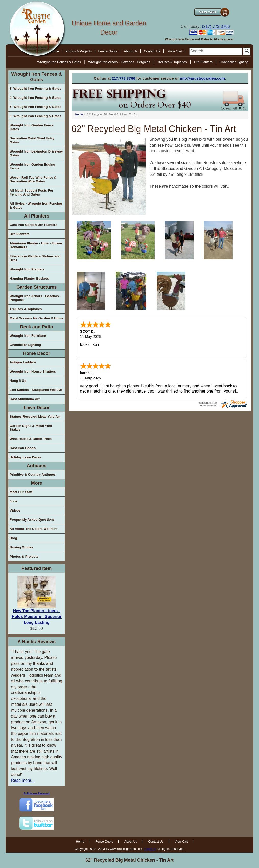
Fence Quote (108, 51)
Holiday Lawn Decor (26, 457)
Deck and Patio (37, 327)
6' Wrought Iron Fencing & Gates (35, 116)
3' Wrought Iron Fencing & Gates (35, 88)
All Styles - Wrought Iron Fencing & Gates (36, 205)
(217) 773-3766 (216, 26)
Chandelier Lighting (234, 62)
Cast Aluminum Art (25, 399)
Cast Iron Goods (23, 448)
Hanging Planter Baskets (29, 279)
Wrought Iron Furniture (28, 336)
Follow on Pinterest (37, 793)
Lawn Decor (37, 408)
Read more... (23, 780)
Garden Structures (37, 287)
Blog (13, 538)
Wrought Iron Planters (27, 269)
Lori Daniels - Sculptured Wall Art (36, 390)
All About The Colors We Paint (34, 529)
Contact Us (152, 51)
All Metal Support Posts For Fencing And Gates (31, 192)
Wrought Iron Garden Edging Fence (32, 166)
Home (79, 114)
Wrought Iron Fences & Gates (59, 62)
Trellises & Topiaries (172, 62)
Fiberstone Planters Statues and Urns (35, 258)
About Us (131, 51)
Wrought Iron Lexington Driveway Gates (36, 153)
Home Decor (37, 353)
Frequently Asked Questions (32, 520)
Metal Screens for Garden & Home (37, 318)
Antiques (37, 466)
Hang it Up (18, 381)
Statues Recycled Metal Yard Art (35, 416)
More (37, 483)
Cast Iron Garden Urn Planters (33, 225)
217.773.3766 (124, 78)
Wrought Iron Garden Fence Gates (32, 127)
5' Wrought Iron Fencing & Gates (35, 107)
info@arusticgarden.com (202, 78)
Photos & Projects (79, 51)
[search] (216, 51)
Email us (150, 849)
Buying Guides (21, 547)
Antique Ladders (23, 362)
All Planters (37, 216)
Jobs (14, 501)
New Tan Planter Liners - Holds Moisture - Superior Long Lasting (37, 617)
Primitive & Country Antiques (33, 475)
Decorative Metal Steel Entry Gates (32, 140)
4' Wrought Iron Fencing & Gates (35, 98)
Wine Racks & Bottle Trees (31, 439)
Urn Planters (203, 62)
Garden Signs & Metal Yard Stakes (31, 428)
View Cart (175, 51)
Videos (15, 510)
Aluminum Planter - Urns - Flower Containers (36, 245)
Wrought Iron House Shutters (33, 371)
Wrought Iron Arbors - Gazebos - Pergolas (119, 62)
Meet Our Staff (21, 492)
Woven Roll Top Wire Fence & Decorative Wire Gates (33, 179)
